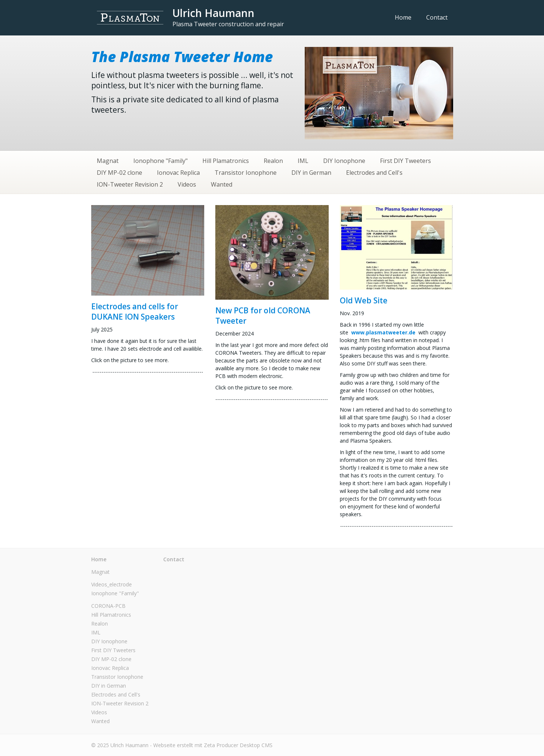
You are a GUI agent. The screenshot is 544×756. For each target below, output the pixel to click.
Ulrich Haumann (213, 13)
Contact (437, 17)
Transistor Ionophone (246, 173)
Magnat (108, 161)
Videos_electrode (112, 584)
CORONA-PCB (108, 606)
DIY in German (311, 173)
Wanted (222, 184)
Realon (273, 161)
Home (403, 17)
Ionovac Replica (178, 173)
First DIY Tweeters (406, 161)
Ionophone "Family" (160, 161)
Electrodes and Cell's (374, 173)
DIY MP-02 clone (119, 173)
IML (303, 161)
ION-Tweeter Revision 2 (130, 184)
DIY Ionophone (344, 161)
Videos (187, 184)
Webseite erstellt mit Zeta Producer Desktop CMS (213, 745)
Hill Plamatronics (226, 161)
